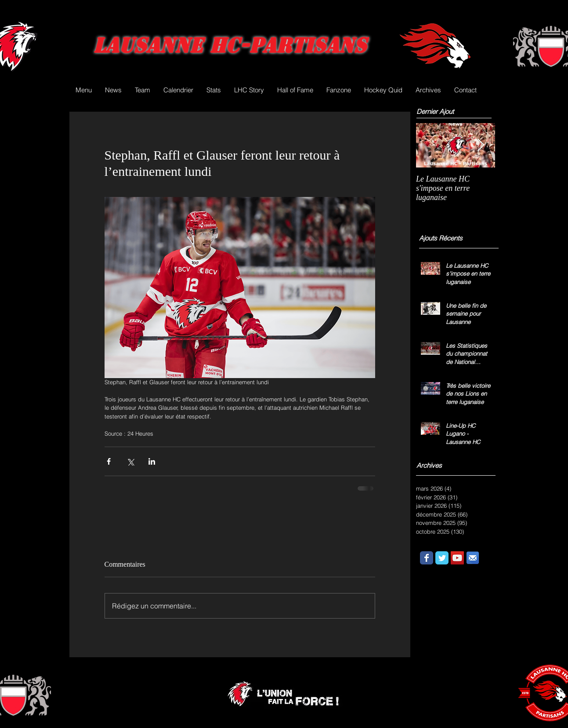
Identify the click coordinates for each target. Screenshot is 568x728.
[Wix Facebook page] (427, 558)
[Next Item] (481, 145)
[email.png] (473, 558)
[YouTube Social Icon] (457, 558)
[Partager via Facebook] (109, 461)
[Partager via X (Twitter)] (130, 461)
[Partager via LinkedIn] (152, 461)
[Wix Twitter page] (442, 558)
